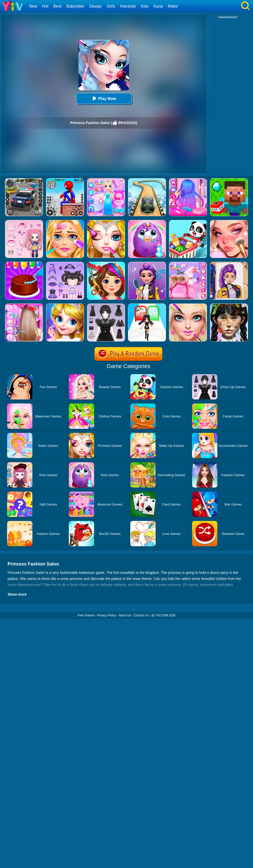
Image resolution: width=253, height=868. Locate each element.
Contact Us (141, 615)
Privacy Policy (107, 615)
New (33, 6)
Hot (45, 6)
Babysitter (75, 6)
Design (96, 6)
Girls (111, 6)
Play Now (104, 98)
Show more (17, 594)
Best (57, 6)
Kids (145, 6)
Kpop (158, 6)
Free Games (86, 615)
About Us (125, 615)
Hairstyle (128, 6)
